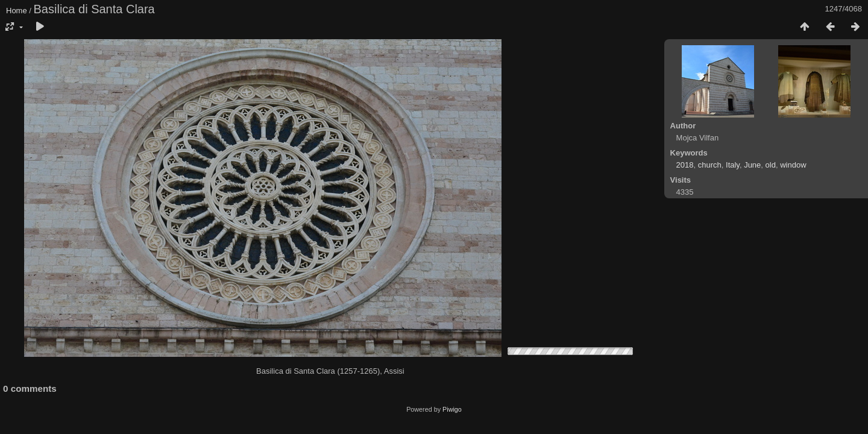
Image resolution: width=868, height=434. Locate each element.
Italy (733, 165)
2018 (685, 165)
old (771, 165)
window (793, 165)
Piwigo (452, 409)
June (752, 165)
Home (17, 11)
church (710, 165)
